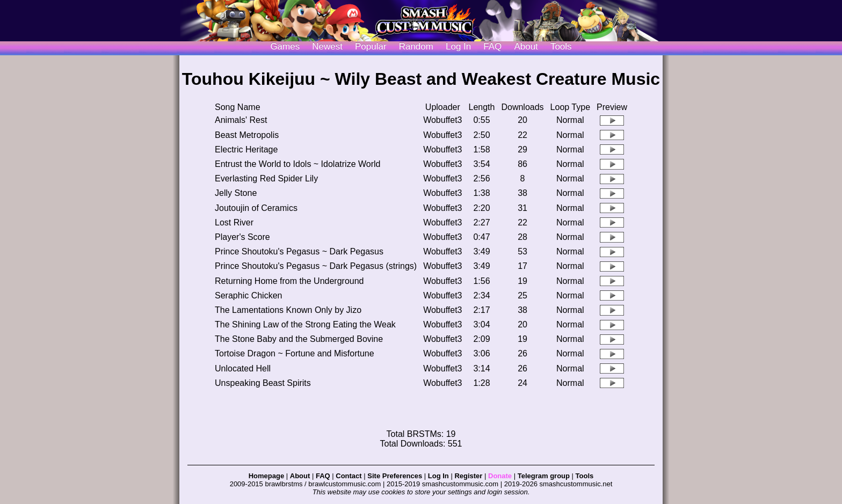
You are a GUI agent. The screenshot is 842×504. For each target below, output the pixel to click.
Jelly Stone (236, 193)
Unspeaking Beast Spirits (263, 383)
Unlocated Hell (243, 368)
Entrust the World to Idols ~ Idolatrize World (297, 164)
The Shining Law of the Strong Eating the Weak (305, 324)
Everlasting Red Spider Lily (266, 178)
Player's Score (242, 237)
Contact (349, 476)
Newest (327, 46)
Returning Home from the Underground (289, 281)
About (526, 46)
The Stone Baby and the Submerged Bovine (299, 339)
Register (468, 476)
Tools (561, 46)
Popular (371, 46)
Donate (500, 476)
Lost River (234, 222)
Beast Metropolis (247, 135)
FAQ (492, 46)
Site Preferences (395, 476)
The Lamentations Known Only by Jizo (288, 310)
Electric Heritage (246, 149)
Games (285, 46)
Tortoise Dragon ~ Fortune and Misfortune (295, 353)
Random (416, 46)
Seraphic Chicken (248, 295)
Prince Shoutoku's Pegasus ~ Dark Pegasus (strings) (316, 266)
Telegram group (544, 476)
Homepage (266, 476)
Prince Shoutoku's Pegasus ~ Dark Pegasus (299, 251)
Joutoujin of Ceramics (256, 208)
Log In (438, 476)
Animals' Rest (241, 120)
